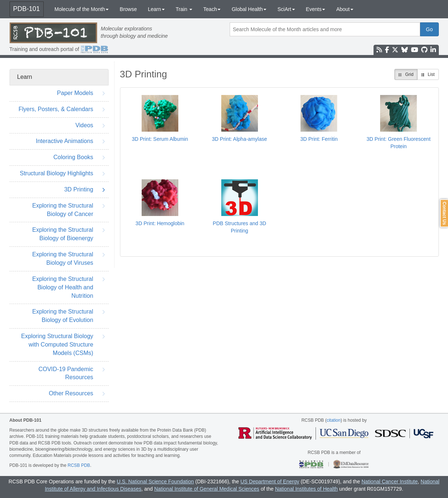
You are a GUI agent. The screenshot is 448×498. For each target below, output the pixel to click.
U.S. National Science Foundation (155, 481)
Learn (156, 9)
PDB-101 (27, 9)
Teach (212, 9)
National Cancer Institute (389, 481)
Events (316, 9)
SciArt (286, 9)
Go (429, 29)
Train (184, 9)
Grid (406, 74)
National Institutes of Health (306, 489)
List (428, 74)
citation (334, 420)
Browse (128, 9)
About (345, 9)
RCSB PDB (79, 465)
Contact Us (444, 213)
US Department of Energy (270, 481)
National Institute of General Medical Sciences (207, 489)
